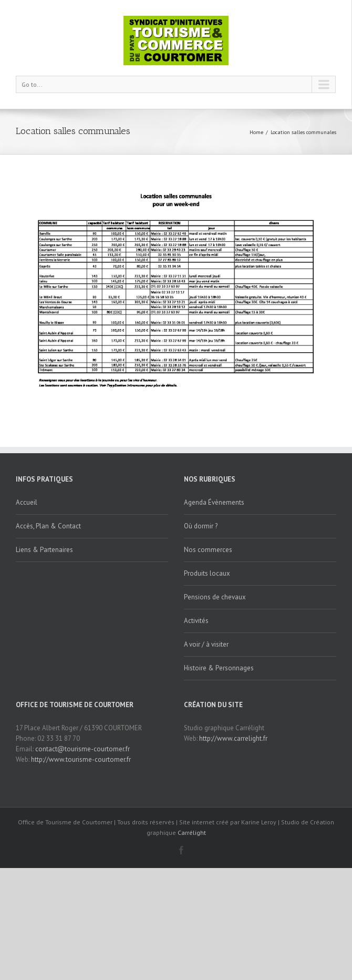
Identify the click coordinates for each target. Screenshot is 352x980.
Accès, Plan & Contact (48, 526)
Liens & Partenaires (44, 550)
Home (256, 132)
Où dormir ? (201, 526)
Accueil (27, 502)
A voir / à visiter (206, 644)
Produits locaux (207, 573)
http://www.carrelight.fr (233, 738)
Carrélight (192, 833)
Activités (196, 621)
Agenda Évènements (214, 502)
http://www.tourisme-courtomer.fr (81, 759)
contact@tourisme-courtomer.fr (82, 749)
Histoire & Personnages (219, 668)
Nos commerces (208, 550)
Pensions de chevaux (215, 597)
